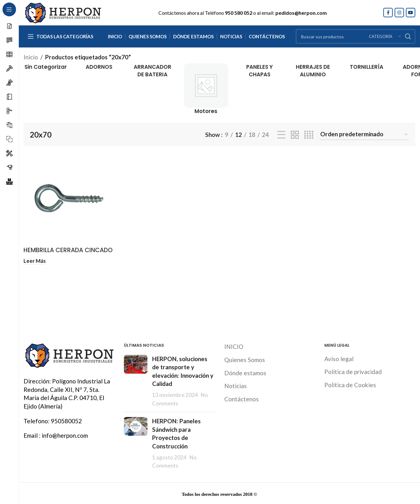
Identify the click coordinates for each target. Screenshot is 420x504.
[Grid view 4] (309, 135)
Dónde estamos (245, 372)
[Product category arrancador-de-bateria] (153, 71)
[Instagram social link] (399, 13)
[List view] (281, 135)
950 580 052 (239, 13)
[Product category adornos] (99, 67)
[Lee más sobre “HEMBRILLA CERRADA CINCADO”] (35, 261)
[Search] (356, 36)
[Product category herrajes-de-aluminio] (313, 71)
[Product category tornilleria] (367, 67)
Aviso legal (339, 358)
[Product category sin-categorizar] (46, 67)
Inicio (31, 57)
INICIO (234, 346)
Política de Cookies (350, 384)
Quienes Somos (245, 359)
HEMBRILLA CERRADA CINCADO (68, 250)
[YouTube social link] (411, 13)
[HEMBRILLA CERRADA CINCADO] (69, 198)
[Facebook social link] (388, 13)
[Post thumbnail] (136, 380)
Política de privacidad (353, 371)
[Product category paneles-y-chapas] (260, 71)
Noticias (236, 385)
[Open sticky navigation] (60, 36)
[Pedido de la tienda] (364, 135)
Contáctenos (242, 398)
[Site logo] (63, 12)
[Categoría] (385, 36)
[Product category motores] (206, 89)
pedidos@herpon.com (301, 13)
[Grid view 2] (295, 135)
